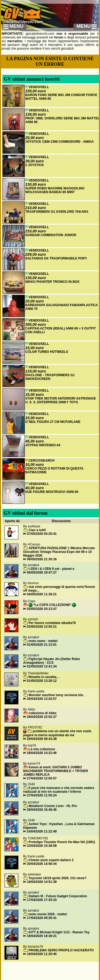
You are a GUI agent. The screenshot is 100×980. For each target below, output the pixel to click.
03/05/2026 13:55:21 (42, 627)
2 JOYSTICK (35, 165)
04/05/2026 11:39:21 (42, 594)
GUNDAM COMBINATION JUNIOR (51, 235)
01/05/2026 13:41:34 (42, 666)
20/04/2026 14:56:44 (42, 864)
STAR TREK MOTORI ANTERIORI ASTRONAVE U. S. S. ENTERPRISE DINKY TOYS (61, 400)
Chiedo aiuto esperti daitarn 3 (51, 860)
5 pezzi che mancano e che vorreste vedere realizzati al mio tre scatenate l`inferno (59, 790)
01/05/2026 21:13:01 (42, 645)
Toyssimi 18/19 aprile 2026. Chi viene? (57, 878)
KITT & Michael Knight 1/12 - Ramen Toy (59, 932)
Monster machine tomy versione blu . (57, 695)
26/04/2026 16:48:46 (42, 810)
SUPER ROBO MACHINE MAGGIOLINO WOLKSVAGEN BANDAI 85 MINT (55, 190)
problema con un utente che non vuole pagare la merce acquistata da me (57, 733)
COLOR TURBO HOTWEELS (47, 352)
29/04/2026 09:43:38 (42, 739)
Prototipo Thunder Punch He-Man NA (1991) (62, 842)
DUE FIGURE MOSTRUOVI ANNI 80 (52, 492)
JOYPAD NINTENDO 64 (43, 445)
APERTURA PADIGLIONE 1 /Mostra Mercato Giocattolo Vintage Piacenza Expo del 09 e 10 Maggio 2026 (59, 552)
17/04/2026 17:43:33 (42, 900)
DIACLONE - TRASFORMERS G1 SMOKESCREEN (50, 377)
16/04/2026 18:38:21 (42, 936)
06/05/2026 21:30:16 (42, 559)
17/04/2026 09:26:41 (42, 918)
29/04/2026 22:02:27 (42, 717)
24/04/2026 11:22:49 (42, 831)
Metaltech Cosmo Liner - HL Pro (53, 806)
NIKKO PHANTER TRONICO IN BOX (52, 282)
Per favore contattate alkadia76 (52, 623)
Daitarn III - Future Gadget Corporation (58, 896)
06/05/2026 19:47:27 (42, 573)
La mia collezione (42, 749)
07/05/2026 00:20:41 (42, 534)
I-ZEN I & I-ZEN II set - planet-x (51, 569)
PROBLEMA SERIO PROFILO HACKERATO (61, 950)
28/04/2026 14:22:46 (42, 753)
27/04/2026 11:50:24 (42, 795)
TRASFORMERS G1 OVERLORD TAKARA (57, 212)
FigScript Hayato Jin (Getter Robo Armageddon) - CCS (52, 661)
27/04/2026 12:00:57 (42, 778)
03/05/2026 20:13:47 (42, 609)
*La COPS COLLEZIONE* (52, 605)
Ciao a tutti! (37, 530)
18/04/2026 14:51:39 (42, 882)
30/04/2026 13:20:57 (42, 699)
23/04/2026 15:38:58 (42, 846)
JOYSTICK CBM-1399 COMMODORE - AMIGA (60, 142)
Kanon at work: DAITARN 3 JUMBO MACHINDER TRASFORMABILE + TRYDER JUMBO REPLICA (56, 771)
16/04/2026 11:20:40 (42, 954)
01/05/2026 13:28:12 (42, 681)
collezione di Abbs (43, 713)
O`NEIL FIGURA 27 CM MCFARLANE (53, 422)
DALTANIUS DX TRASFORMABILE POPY (56, 258)
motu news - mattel (43, 641)
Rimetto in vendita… (44, 677)
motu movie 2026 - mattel (48, 914)
